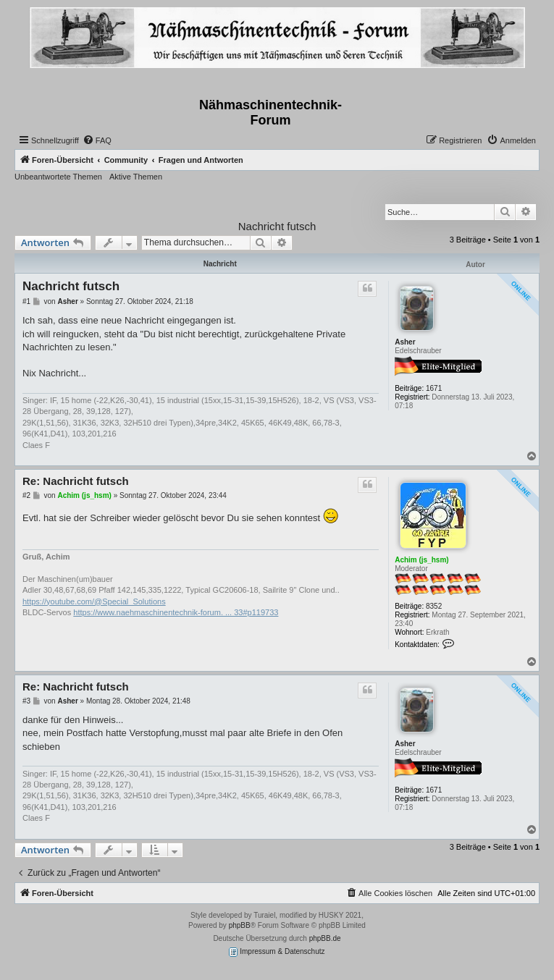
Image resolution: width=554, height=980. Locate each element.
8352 (434, 606)
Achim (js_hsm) (421, 560)
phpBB (240, 925)
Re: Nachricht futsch (76, 481)
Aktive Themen (136, 177)
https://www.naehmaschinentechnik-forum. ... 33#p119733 (176, 612)
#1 (26, 301)
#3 (26, 701)
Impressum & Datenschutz (277, 952)
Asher (405, 342)
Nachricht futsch (277, 226)
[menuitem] (97, 140)
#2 (26, 495)
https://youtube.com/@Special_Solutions (94, 601)
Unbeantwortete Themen (58, 177)
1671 (434, 388)
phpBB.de (325, 938)
